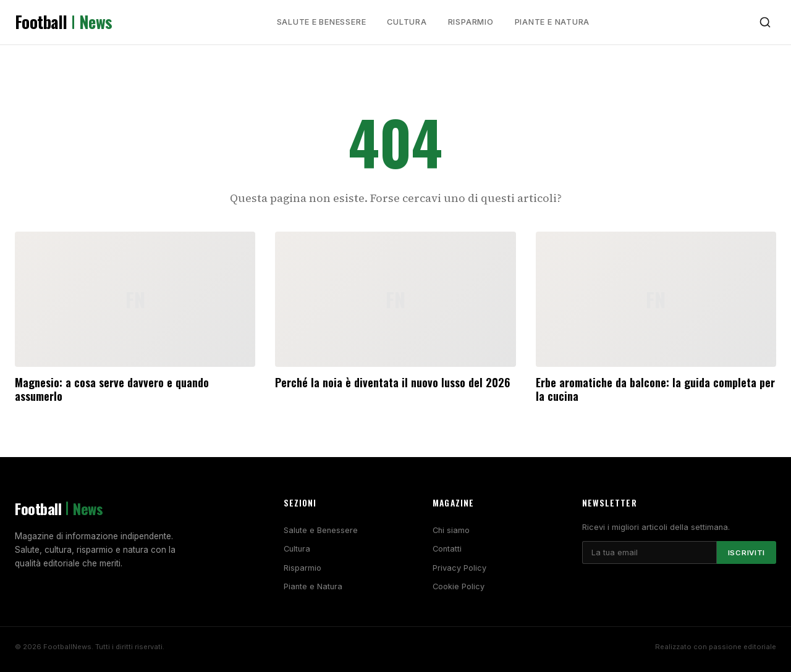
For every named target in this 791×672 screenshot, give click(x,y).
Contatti (447, 549)
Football (64, 22)
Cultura (407, 22)
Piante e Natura (552, 22)
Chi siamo (451, 530)
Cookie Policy (459, 586)
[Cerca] (765, 22)
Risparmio (471, 22)
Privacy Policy (459, 568)
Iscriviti (747, 553)
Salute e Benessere (322, 22)
